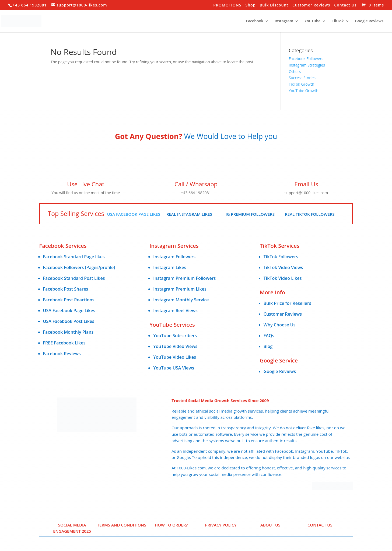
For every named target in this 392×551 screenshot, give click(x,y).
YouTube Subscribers (175, 336)
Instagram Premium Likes (180, 289)
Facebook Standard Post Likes (74, 278)
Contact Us (345, 5)
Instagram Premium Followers (184, 278)
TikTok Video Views (283, 267)
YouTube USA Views (174, 368)
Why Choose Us (280, 325)
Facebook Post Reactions (69, 300)
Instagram (284, 21)
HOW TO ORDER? (171, 525)
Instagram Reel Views (175, 311)
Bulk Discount (274, 5)
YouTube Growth (304, 91)
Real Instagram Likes (189, 214)
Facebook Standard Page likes (74, 257)
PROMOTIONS (227, 5)
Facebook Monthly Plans (68, 332)
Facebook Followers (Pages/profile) (79, 267)
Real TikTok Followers (310, 214)
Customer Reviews (311, 5)
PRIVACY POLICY (221, 525)
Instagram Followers (174, 257)
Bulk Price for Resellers (287, 303)
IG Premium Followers (250, 214)
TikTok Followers (281, 257)
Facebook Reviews (62, 354)
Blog (268, 346)
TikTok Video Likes (283, 278)
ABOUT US (270, 525)
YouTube (312, 21)
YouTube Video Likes (175, 357)
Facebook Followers (306, 59)
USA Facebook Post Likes (69, 321)
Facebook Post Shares (66, 289)
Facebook (255, 21)
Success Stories (302, 78)
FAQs (269, 336)
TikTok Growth (302, 84)
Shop (251, 5)
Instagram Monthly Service (181, 300)
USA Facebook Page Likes (134, 214)
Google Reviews (369, 21)
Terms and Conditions (122, 525)
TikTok (338, 21)
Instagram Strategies (307, 65)
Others (295, 72)
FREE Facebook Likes (64, 343)
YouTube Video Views (175, 346)
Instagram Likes (170, 267)
